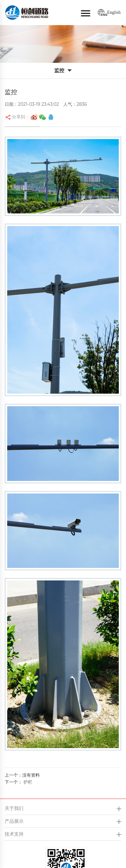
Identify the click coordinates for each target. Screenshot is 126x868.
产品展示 (14, 821)
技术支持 (14, 834)
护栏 (28, 782)
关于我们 (14, 808)
